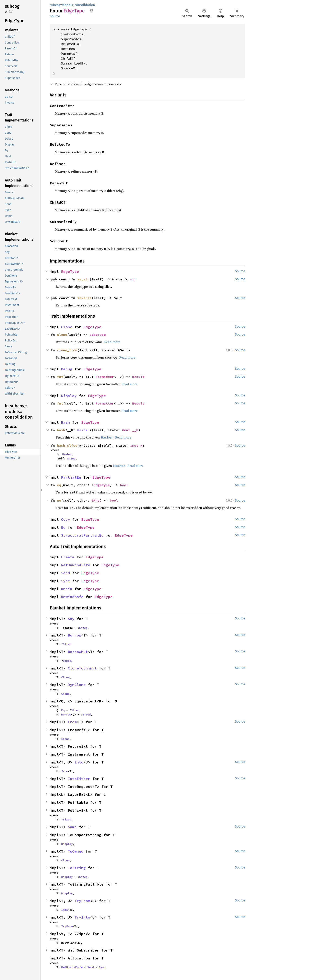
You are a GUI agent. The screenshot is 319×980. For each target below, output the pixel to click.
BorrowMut (78, 652)
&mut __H (130, 430)
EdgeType (70, 272)
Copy (66, 519)
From (72, 722)
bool (124, 485)
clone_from (67, 350)
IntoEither (79, 779)
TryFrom (82, 901)
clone (62, 335)
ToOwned (76, 851)
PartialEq (71, 477)
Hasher (83, 430)
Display (69, 396)
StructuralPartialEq (82, 535)
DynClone (77, 685)
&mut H (136, 445)
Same (72, 827)
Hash (66, 422)
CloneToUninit (82, 668)
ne (59, 500)
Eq (63, 527)
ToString (77, 868)
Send (66, 573)
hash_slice (67, 445)
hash (61, 430)
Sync (66, 581)
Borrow (74, 635)
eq (59, 485)
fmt (60, 377)
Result (138, 377)
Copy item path (91, 11)
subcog (55, 5)
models (67, 5)
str (133, 279)
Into (79, 762)
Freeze (68, 557)
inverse (84, 298)
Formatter (105, 377)
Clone (67, 327)
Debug (67, 369)
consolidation (85, 5)
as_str (83, 279)
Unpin (67, 589)
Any (71, 619)
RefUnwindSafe (76, 565)
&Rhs (96, 500)
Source (55, 16)
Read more (112, 342)
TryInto (82, 917)
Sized (71, 458)
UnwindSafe (72, 597)
